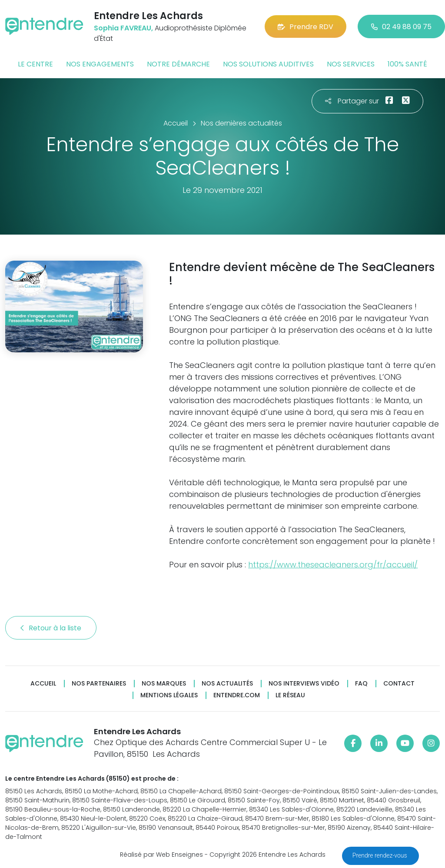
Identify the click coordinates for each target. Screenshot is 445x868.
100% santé (407, 64)
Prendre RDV (306, 27)
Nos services (351, 64)
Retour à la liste (51, 628)
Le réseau (290, 695)
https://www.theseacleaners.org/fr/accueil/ (333, 565)
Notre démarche (178, 64)
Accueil (43, 684)
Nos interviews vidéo (304, 684)
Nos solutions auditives (268, 64)
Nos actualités (227, 684)
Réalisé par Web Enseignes (161, 855)
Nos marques (164, 684)
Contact (399, 684)
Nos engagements (100, 64)
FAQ (361, 684)
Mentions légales (169, 695)
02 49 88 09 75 (401, 27)
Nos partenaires (99, 684)
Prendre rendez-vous (380, 855)
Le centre (35, 64)
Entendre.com (237, 695)
